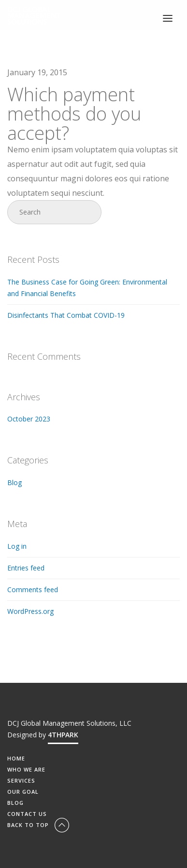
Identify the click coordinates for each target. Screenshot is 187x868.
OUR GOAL (23, 792)
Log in (17, 546)
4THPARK (63, 735)
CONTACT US (27, 814)
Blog (14, 482)
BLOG (15, 803)
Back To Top (39, 825)
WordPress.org (30, 611)
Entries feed (26, 568)
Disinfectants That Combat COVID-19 (66, 315)
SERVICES (21, 780)
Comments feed (33, 590)
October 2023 (29, 419)
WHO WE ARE (26, 769)
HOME (16, 758)
